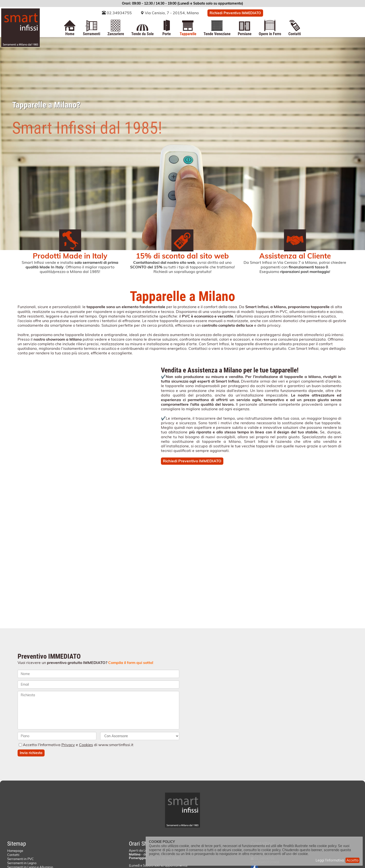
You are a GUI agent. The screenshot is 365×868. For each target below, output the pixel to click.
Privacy (68, 745)
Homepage (15, 851)
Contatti (13, 855)
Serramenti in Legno (22, 863)
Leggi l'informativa (330, 860)
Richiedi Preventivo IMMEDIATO (235, 13)
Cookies (86, 745)
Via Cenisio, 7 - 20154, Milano (172, 13)
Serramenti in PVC (20, 859)
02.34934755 (117, 13)
